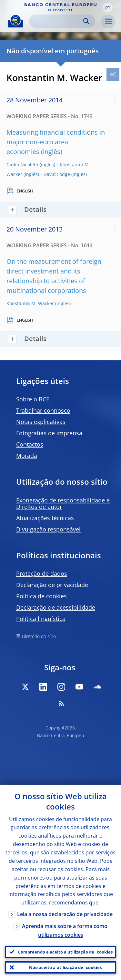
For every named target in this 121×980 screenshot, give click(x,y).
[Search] (57, 21)
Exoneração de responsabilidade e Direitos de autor (63, 503)
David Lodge (57, 174)
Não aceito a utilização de (65, 967)
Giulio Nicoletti (22, 165)
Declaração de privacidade (52, 585)
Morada (27, 456)
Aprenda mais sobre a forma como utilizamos (65, 930)
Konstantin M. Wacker (30, 303)
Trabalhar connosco (43, 410)
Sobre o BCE (33, 399)
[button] (108, 7)
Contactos (30, 444)
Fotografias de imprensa (49, 433)
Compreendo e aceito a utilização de (65, 952)
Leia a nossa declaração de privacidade (65, 914)
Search (86, 21)
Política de (41, 596)
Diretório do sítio (39, 636)
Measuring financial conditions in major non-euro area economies (56, 142)
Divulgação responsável (48, 529)
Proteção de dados (42, 573)
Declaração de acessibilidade (56, 607)
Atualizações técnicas (45, 518)
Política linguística (41, 619)
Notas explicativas (41, 422)
